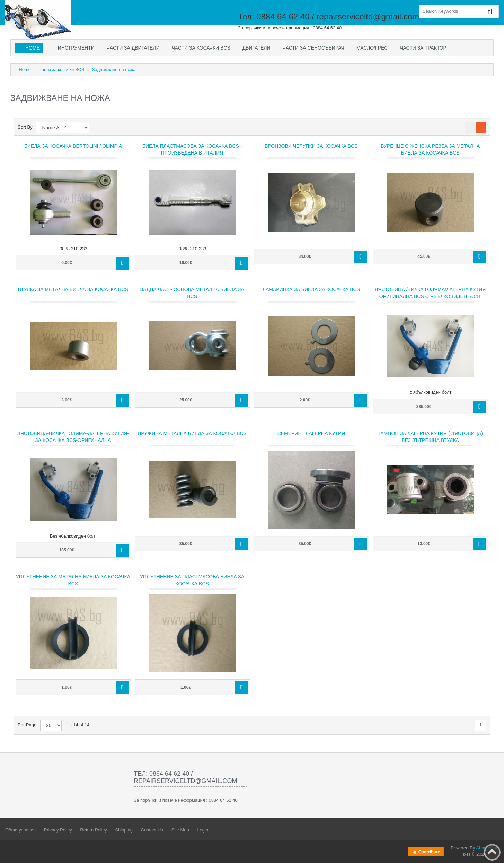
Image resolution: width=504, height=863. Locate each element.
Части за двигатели (132, 48)
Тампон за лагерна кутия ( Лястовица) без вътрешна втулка (430, 437)
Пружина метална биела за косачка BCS (192, 433)
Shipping (124, 830)
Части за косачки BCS (200, 48)
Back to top (492, 852)
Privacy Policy (58, 830)
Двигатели (255, 48)
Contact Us (152, 830)
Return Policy (93, 830)
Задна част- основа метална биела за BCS (192, 293)
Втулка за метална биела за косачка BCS (73, 289)
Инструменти (75, 48)
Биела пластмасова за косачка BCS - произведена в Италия (192, 149)
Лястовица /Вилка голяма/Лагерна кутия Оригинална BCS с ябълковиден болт (430, 293)
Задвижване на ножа (114, 69)
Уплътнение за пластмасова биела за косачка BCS (192, 580)
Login (203, 830)
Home (33, 48)
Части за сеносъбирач (312, 48)
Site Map (180, 830)
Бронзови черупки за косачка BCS (311, 146)
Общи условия (20, 830)
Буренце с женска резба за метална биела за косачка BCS (430, 149)
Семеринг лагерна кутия (311, 433)
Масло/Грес (371, 48)
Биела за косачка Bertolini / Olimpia (73, 146)
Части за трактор (422, 48)
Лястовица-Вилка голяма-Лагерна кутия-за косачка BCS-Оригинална (73, 437)
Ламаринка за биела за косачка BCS (311, 289)
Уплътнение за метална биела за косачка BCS (73, 580)
